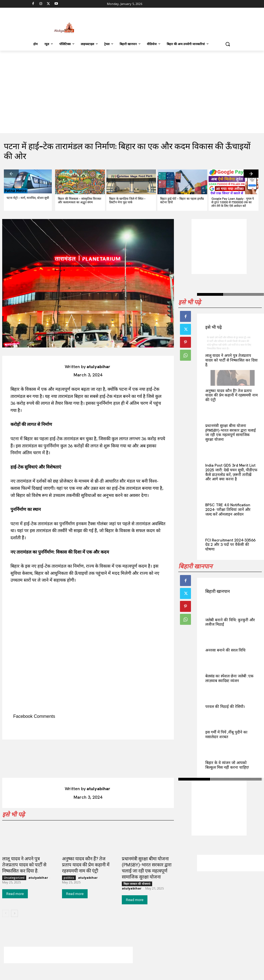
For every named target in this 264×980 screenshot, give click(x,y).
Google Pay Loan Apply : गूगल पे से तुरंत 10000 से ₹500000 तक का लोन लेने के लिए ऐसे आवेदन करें (233, 202)
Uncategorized (14, 878)
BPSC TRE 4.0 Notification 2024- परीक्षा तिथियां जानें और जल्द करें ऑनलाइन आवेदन (228, 510)
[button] (227, 44)
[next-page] (251, 174)
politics (69, 878)
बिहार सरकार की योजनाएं (137, 884)
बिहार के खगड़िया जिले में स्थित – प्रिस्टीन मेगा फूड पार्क (127, 200)
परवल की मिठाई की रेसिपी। (225, 707)
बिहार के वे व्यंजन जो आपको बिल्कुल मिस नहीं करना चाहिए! (227, 765)
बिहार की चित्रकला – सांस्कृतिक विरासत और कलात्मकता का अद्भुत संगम (80, 200)
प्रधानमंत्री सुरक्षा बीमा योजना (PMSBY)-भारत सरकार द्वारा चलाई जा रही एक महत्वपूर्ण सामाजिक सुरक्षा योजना (231, 432)
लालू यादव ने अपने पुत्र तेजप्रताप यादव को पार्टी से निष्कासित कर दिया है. (231, 360)
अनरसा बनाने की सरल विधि (225, 650)
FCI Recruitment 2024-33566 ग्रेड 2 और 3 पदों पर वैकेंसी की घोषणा (230, 545)
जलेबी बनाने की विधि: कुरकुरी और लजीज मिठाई (230, 622)
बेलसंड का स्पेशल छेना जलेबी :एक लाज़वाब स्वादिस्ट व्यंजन (229, 678)
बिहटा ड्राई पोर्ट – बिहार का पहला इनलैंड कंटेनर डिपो (182, 200)
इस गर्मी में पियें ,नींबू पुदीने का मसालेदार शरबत (226, 734)
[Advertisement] (169, 23)
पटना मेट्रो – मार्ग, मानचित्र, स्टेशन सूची (28, 198)
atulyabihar (98, 367)
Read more (15, 894)
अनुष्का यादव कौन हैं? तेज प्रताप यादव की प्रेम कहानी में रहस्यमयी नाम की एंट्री (231, 395)
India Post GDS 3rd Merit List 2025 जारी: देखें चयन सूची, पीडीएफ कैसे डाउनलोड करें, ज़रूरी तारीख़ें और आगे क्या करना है (231, 472)
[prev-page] (11, 174)
